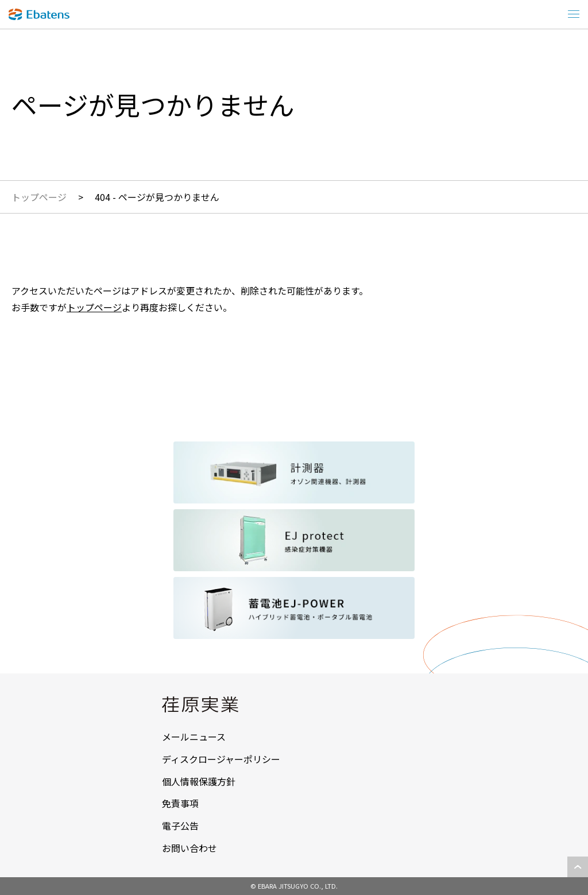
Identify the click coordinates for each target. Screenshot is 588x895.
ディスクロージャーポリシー (221, 759)
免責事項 (180, 803)
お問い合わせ (189, 848)
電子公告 (180, 826)
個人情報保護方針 (199, 781)
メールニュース (194, 737)
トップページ (39, 197)
